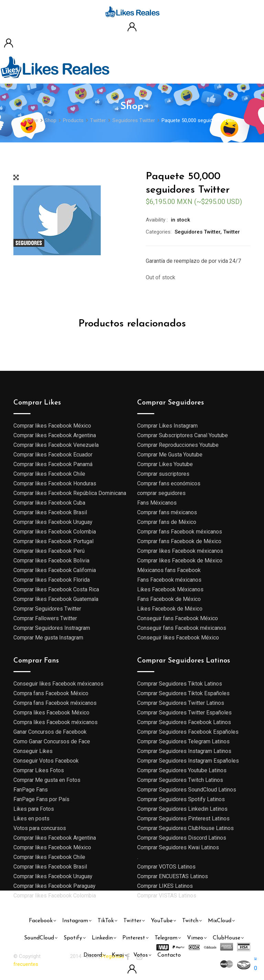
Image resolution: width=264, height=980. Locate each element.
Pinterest (134, 938)
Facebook (41, 921)
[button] (256, 963)
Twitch (190, 921)
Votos (141, 955)
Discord (93, 955)
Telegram (166, 938)
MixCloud (220, 921)
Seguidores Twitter (197, 232)
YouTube (162, 921)
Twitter (232, 232)
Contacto (169, 955)
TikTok (106, 921)
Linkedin (102, 938)
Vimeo (195, 938)
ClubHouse (227, 938)
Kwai (118, 955)
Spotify (73, 938)
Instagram (75, 921)
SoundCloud (39, 938)
